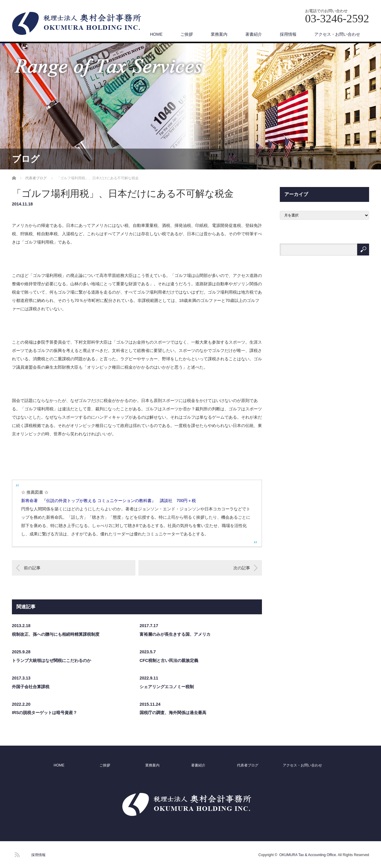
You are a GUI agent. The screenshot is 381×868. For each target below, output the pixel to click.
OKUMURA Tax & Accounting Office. (308, 855)
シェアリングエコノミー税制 (167, 687)
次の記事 (242, 568)
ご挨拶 (187, 34)
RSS (16, 854)
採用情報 (288, 34)
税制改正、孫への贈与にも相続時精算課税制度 (56, 634)
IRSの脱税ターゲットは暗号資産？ (44, 713)
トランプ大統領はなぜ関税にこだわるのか (51, 660)
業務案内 (219, 34)
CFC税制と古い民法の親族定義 (169, 660)
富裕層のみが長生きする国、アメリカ (175, 634)
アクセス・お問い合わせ (337, 34)
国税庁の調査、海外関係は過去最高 (173, 713)
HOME (156, 34)
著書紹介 (254, 34)
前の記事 (32, 568)
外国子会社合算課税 (31, 687)
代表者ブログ (248, 765)
